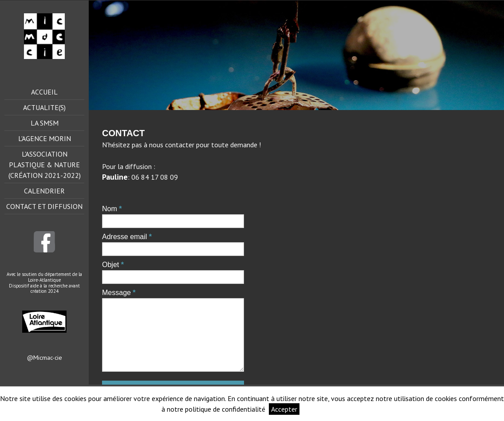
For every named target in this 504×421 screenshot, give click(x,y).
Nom (110, 209)
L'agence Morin (45, 138)
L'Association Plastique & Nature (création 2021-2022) (45, 165)
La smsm (45, 123)
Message (116, 293)
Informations (323, 409)
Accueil (44, 92)
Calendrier (44, 191)
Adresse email (124, 237)
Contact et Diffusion (44, 206)
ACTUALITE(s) (44, 107)
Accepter (284, 409)
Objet (110, 265)
